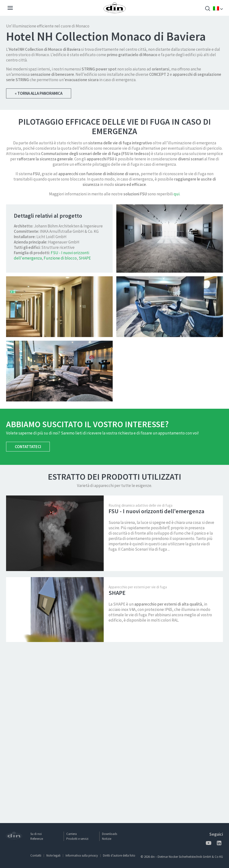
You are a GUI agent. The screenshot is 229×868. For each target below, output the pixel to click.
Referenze (37, 839)
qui (177, 361)
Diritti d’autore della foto (119, 855)
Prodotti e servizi (77, 839)
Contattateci (28, 614)
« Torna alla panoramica (39, 93)
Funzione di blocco (60, 425)
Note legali (53, 855)
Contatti (36, 855)
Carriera (72, 834)
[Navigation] (10, 9)
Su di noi (36, 834)
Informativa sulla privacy (82, 855)
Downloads (110, 834)
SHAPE (85, 425)
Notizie (107, 839)
